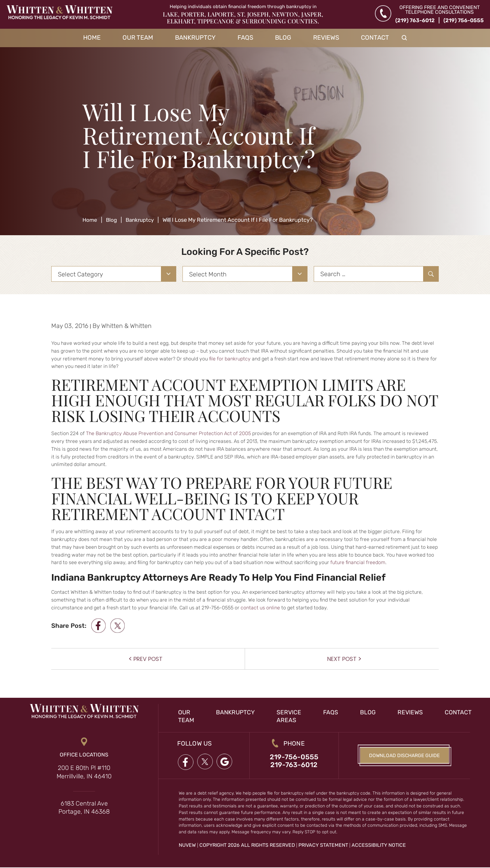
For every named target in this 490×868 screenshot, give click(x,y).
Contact (375, 37)
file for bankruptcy (230, 359)
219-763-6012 (294, 765)
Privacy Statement (323, 846)
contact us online (260, 608)
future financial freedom (358, 562)
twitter (118, 626)
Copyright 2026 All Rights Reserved (247, 846)
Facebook (185, 762)
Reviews (326, 37)
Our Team (138, 37)
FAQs (245, 37)
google (225, 762)
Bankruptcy (195, 37)
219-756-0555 (294, 757)
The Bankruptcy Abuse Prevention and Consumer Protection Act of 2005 (168, 433)
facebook (98, 626)
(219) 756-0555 (464, 20)
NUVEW (187, 846)
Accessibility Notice (379, 846)
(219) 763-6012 (415, 20)
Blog (283, 37)
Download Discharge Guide (404, 756)
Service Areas (292, 716)
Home (92, 37)
